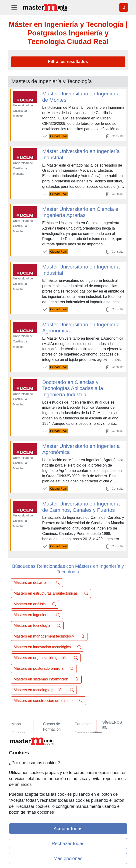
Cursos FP (52, 738)
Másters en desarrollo (37, 583)
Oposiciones (53, 771)
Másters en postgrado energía (44, 669)
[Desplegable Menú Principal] (14, 7)
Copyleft (82, 751)
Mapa (16, 724)
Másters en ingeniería (37, 615)
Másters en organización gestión (46, 658)
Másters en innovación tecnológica (48, 647)
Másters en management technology (49, 636)
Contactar (83, 724)
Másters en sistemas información (46, 679)
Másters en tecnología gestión (44, 690)
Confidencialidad (88, 733)
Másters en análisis (35, 604)
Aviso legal (84, 742)
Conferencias (54, 748)
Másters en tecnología (37, 626)
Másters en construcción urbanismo (48, 701)
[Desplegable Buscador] (124, 7)
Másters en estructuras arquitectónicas (51, 593)
